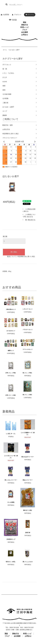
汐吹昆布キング (11, 539)
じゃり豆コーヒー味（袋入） (11, 457)
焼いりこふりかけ (28, 562)
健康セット (11, 351)
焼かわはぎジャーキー (28, 457)
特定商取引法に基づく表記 (26, 256)
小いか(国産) (11, 502)
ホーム (5, 50)
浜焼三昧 (28, 533)
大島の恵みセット (11, 309)
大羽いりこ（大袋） (11, 395)
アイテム (29, 15)
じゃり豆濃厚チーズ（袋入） (28, 434)
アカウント (18, 15)
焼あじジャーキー (28, 480)
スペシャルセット (28, 349)
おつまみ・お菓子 (15, 50)
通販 (25, 22)
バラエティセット (28, 330)
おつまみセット (11, 331)
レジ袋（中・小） (11, 434)
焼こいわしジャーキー (11, 480)
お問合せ (25, 35)
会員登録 (6, 15)
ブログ (25, 30)
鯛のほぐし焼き (28, 510)
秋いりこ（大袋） (28, 395)
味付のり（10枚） (11, 562)
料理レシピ (25, 27)
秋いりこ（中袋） (28, 373)
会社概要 (25, 32)
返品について (11, 256)
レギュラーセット (28, 309)
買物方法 (25, 25)
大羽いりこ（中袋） (11, 373)
